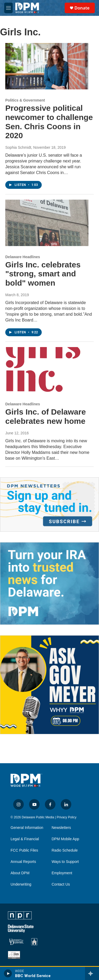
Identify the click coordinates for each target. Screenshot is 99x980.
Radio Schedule (65, 850)
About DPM (20, 873)
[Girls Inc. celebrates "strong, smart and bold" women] (47, 223)
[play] (8, 973)
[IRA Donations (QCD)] (49, 583)
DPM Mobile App (65, 839)
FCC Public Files (24, 850)
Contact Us (61, 884)
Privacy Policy (67, 817)
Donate (82, 8)
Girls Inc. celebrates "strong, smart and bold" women (43, 274)
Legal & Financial (25, 839)
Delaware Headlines (23, 257)
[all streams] (92, 973)
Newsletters (61, 828)
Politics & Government (25, 100)
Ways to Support (65, 862)
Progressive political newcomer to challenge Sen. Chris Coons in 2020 (49, 122)
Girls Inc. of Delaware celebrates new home (46, 416)
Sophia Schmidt (18, 147)
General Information (27, 828)
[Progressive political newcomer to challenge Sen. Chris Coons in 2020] (47, 66)
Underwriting (21, 884)
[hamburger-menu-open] (8, 8)
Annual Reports (23, 862)
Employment (62, 873)
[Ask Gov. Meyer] (49, 685)
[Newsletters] (49, 505)
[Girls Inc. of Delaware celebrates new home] (47, 370)
